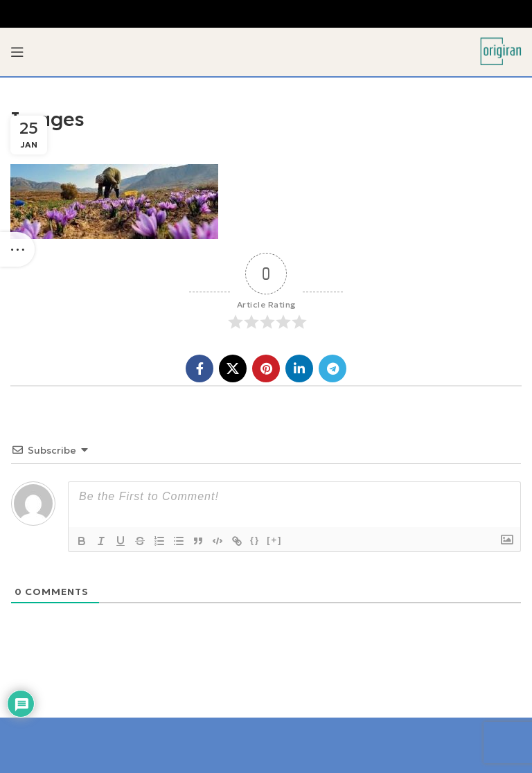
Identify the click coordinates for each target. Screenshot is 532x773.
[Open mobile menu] (17, 52)
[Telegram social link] (332, 368)
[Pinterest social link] (266, 368)
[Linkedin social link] (299, 368)
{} (255, 540)
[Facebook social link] (199, 368)
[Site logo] (501, 51)
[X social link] (233, 368)
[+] (274, 540)
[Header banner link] (266, 14)
